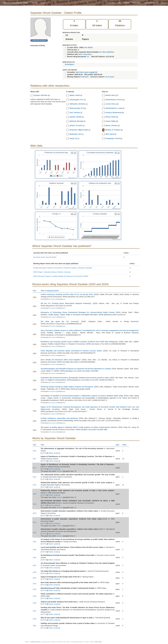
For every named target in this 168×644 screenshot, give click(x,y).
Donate (127, 3)
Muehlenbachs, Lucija (114, 108)
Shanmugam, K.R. (77, 100)
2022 (35, 451)
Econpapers (53, 299)
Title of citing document (51, 291)
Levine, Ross (110, 104)
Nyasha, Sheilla (76, 117)
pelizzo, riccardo (76, 125)
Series (43, 3)
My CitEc (112, 3)
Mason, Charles (111, 125)
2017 (35, 459)
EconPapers (70, 64)
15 (88, 57)
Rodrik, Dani (110, 95)
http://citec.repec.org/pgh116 (86, 72)
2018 (35, 603)
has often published (106, 52)
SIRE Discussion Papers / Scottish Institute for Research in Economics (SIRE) (61, 276)
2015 (35, 533)
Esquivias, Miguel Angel (79, 130)
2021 (35, 542)
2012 (35, 477)
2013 (35, 485)
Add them (85, 77)
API (120, 3)
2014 (35, 504)
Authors (34, 3)
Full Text (44, 453)
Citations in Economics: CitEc (15, 3)
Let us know (109, 77)
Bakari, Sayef (75, 95)
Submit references (151, 3)
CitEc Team (98, 642)
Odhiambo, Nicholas (77, 104)
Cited (125, 445)
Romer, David (111, 117)
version (59, 471)
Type (118, 445)
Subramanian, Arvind (113, 100)
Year (35, 291)
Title (43, 445)
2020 (35, 572)
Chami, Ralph (111, 121)
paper (64, 299)
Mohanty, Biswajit (76, 121)
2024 (35, 550)
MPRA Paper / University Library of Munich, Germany (52, 272)
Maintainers (137, 3)
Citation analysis (54, 453)
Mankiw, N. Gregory (113, 130)
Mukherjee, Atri (75, 134)
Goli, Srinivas (75, 113)
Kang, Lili (73, 138)
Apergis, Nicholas (41, 95)
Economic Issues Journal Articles (45, 257)
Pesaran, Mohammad (113, 113)
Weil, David (110, 134)
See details (88, 47)
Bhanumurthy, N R (77, 108)
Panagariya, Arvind (113, 138)
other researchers (85, 54)
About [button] (163, 3)
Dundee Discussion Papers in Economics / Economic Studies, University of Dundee (63, 268)
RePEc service (36, 642)
